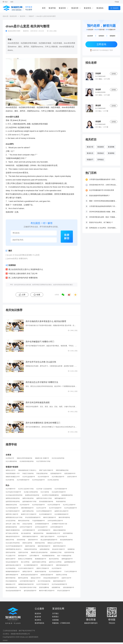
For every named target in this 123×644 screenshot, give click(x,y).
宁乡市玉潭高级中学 (71, 572)
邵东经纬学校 (21, 540)
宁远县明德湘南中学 (38, 521)
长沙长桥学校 (10, 480)
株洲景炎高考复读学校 (32, 495)
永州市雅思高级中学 (29, 530)
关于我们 (55, 614)
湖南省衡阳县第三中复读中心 (27, 470)
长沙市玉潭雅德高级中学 (44, 511)
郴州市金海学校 (23, 578)
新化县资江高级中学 (59, 549)
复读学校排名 (39, 623)
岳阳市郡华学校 (69, 552)
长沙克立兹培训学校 (58, 458)
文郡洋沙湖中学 (72, 477)
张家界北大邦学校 (61, 575)
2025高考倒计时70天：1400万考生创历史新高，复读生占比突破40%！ (103, 185)
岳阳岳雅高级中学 (68, 587)
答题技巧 (31, 16)
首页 (12, 2)
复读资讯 (87, 8)
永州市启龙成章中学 (41, 527)
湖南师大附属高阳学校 (13, 530)
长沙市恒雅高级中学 (45, 514)
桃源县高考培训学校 (31, 549)
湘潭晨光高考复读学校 (13, 498)
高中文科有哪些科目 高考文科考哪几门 (43, 423)
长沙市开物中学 (57, 568)
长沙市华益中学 (62, 537)
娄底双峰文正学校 (56, 552)
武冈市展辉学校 (68, 533)
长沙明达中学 (10, 458)
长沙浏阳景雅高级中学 (31, 565)
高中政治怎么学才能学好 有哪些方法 (42, 382)
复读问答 (75, 8)
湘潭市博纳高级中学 (12, 575)
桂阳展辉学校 (56, 587)
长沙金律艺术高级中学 (59, 492)
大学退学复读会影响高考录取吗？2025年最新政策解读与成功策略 (103, 206)
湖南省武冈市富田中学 (13, 537)
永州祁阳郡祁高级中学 (42, 524)
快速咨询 (116, 8)
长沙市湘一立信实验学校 (44, 489)
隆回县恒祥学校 (38, 533)
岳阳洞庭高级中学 (56, 473)
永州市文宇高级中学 (26, 527)
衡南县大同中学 (36, 578)
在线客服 (55, 620)
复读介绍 (90, 147)
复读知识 (101, 153)
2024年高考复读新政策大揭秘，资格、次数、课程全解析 (103, 212)
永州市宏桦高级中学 (57, 527)
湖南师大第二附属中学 (42, 458)
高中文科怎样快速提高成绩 (38, 402)
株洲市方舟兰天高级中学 (29, 514)
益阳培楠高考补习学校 (29, 501)
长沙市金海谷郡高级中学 (59, 584)
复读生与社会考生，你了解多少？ (101, 222)
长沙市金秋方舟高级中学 (13, 492)
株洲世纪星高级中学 (47, 575)
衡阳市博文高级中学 (59, 546)
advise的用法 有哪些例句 (18, 259)
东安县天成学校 (27, 524)
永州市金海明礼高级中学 (55, 521)
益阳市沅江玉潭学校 (55, 562)
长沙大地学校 (45, 492)
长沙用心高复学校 (53, 480)
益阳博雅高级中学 (70, 562)
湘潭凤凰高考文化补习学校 (14, 517)
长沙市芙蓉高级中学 (61, 489)
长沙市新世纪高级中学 (13, 511)
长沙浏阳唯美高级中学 (61, 514)
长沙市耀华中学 (11, 489)
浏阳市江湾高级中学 (43, 568)
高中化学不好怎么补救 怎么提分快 (41, 362)
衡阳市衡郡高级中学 (59, 581)
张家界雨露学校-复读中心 (14, 549)
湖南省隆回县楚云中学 (53, 533)
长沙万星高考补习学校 (43, 461)
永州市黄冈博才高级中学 (27, 581)
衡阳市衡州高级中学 (44, 546)
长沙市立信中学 (41, 508)
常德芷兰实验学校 (28, 473)
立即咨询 (101, 44)
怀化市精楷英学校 (11, 581)
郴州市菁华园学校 (64, 517)
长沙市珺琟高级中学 (12, 508)
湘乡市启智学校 (54, 559)
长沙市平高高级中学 (43, 584)
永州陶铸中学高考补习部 (59, 524)
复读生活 (90, 153)
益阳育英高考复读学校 (13, 501)
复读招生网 (13, 16)
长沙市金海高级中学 (71, 508)
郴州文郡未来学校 (24, 521)
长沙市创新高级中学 (55, 572)
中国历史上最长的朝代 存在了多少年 (23, 274)
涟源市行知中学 (66, 578)
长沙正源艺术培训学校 (13, 543)
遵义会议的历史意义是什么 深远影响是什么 (26, 269)
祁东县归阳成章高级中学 (51, 578)
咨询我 (114, 74)
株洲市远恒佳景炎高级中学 (29, 575)
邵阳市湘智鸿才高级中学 (30, 537)
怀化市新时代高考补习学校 (28, 587)
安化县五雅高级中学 (12, 562)
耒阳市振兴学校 (40, 543)
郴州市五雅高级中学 (50, 517)
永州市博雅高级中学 (44, 530)
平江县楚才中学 (11, 556)
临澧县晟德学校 (45, 549)
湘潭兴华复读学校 (28, 498)
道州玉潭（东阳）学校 (13, 524)
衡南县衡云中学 (11, 584)
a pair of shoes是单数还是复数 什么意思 (24, 255)
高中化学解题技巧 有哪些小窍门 (40, 342)
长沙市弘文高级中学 (69, 505)
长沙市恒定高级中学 (38, 480)
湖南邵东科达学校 (11, 505)
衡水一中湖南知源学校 (64, 556)
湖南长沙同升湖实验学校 (25, 458)
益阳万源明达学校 (28, 511)
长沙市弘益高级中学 (29, 477)
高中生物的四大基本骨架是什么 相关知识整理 (46, 321)
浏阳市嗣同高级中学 (27, 508)
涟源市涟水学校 (23, 552)
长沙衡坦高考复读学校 (27, 461)
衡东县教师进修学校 (66, 540)
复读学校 (52, 8)
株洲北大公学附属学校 (25, 559)
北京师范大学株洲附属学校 (50, 495)
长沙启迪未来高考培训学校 (14, 495)
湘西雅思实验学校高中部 (26, 584)
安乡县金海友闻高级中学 (13, 591)
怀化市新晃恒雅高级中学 (33, 517)
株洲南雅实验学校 (67, 495)
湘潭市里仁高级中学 (12, 514)
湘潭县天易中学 (27, 572)
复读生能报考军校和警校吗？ (100, 196)
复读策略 (111, 147)
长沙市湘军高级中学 (23, 480)
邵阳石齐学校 (10, 540)
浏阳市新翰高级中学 (62, 565)
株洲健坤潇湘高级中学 (13, 572)
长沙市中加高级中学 (55, 508)
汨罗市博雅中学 (34, 556)
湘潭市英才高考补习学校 (44, 498)
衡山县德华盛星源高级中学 (49, 540)
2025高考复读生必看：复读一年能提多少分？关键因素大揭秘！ (103, 217)
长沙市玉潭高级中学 (54, 505)
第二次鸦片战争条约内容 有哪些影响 (23, 278)
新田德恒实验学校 (11, 527)
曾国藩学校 (71, 549)
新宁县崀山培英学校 (12, 533)
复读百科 (62, 8)
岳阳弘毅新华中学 (70, 473)
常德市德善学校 (61, 501)
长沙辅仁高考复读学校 (31, 492)
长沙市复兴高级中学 (38, 505)
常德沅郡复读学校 (42, 473)
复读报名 (100, 8)
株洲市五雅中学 (11, 559)
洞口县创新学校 (26, 533)
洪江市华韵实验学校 (44, 581)
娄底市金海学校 (11, 552)
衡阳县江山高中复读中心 (55, 543)
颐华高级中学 (22, 556)
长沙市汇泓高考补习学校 (26, 489)
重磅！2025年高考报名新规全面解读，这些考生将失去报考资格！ (103, 201)
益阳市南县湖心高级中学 (13, 565)
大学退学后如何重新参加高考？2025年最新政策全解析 (103, 179)
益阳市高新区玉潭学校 (39, 562)
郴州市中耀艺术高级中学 (47, 591)
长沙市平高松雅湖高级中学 (14, 546)
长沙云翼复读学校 (11, 461)
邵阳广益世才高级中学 (46, 470)
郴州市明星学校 (11, 578)
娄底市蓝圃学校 (44, 587)
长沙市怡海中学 (25, 505)
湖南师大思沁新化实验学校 (39, 552)
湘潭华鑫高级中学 (60, 498)
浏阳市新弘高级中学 (47, 565)
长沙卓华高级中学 (43, 477)
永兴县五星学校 (11, 521)
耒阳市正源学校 (27, 543)
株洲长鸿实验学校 (41, 572)
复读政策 (101, 147)
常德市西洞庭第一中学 (13, 473)
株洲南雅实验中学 (41, 559)
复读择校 (111, 153)
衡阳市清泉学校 (30, 546)
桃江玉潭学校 (25, 562)
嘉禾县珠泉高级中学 (30, 591)
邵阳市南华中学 (33, 540)
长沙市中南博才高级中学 (26, 568)
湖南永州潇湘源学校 (59, 530)
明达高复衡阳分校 (11, 587)
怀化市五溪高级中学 (64, 591)
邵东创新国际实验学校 (46, 501)
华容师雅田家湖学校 (48, 556)
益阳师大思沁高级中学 (61, 511)
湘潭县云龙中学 (11, 470)
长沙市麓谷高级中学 (58, 477)
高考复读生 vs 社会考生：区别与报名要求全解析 (103, 228)
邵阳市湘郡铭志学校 (62, 470)
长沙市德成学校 (11, 568)
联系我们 (55, 617)
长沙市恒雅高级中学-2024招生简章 (102, 190)
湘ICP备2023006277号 (27, 631)
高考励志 (101, 160)
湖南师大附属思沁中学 (13, 477)
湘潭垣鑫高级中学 (67, 559)
